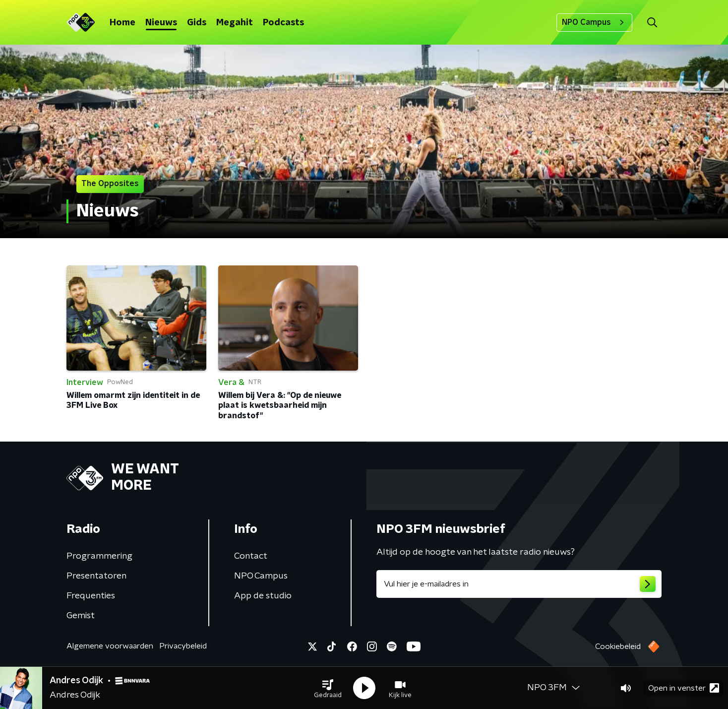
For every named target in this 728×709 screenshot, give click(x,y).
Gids (197, 23)
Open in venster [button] (684, 688)
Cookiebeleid (618, 646)
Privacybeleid (183, 646)
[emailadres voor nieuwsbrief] (519, 584)
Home (122, 23)
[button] (328, 688)
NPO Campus (594, 22)
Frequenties (91, 596)
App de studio (263, 596)
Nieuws (161, 23)
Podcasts (283, 23)
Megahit (235, 23)
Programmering (99, 556)
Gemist (81, 616)
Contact (251, 556)
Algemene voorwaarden (110, 646)
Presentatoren (96, 576)
